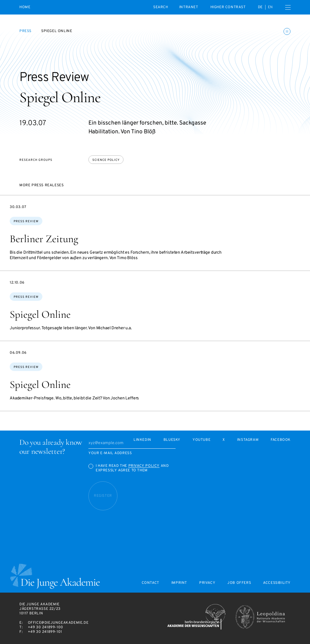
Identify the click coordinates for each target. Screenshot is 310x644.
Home (25, 7)
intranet (189, 7)
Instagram (248, 440)
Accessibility (277, 583)
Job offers (239, 583)
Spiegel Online (40, 314)
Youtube (201, 440)
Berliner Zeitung (44, 239)
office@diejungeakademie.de (58, 623)
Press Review (26, 221)
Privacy (207, 583)
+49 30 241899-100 (46, 627)
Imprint (179, 583)
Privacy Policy (144, 466)
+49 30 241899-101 (45, 632)
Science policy (106, 160)
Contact (150, 583)
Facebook (281, 440)
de (260, 7)
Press (25, 31)
